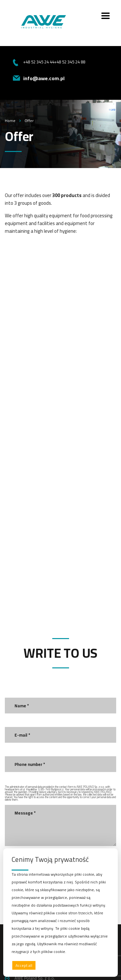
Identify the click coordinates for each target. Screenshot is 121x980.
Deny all (59, 965)
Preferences (96, 965)
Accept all (24, 965)
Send (25, 741)
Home (10, 121)
